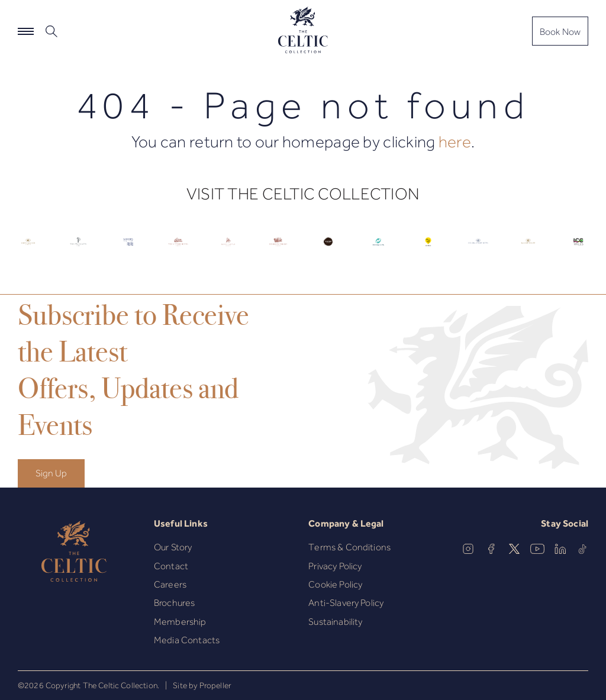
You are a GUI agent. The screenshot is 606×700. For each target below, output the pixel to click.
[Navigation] (26, 31)
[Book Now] (560, 31)
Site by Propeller (202, 685)
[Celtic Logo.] (28, 249)
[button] (53, 31)
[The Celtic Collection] (303, 31)
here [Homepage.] (455, 142)
